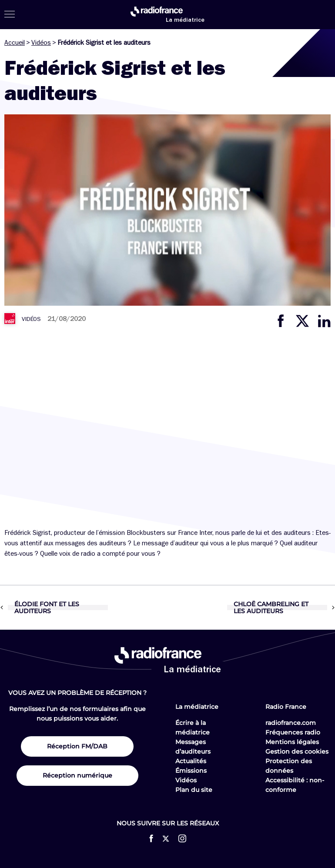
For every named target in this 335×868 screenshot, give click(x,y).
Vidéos (41, 43)
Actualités (191, 761)
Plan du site (194, 790)
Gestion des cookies (297, 751)
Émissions (191, 771)
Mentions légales (292, 742)
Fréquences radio (293, 732)
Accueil (15, 43)
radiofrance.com (291, 723)
